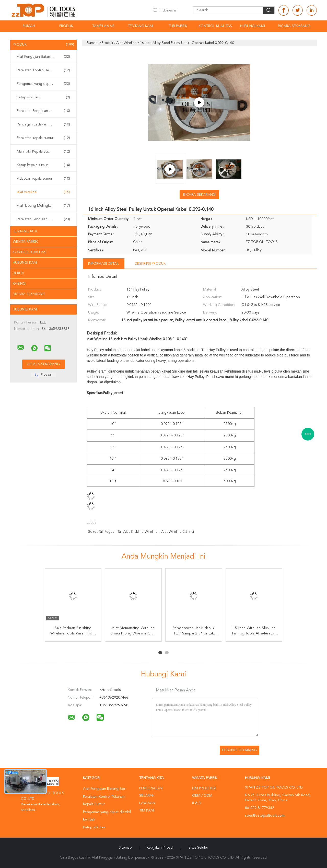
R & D (197, 803)
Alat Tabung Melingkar (43, 206)
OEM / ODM (202, 796)
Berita (19, 273)
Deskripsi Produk (150, 264)
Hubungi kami (253, 26)
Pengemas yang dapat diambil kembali (45, 84)
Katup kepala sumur (43, 165)
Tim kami (147, 811)
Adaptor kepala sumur (43, 179)
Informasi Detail (104, 264)
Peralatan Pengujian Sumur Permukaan (45, 111)
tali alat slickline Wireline (138, 532)
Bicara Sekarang (294, 26)
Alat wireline (43, 192)
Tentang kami (141, 26)
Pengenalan (151, 788)
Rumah (29, 26)
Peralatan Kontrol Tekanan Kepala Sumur (45, 70)
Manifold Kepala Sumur (43, 152)
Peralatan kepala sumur (43, 138)
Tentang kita (25, 231)
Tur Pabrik (178, 26)
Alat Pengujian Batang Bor (43, 57)
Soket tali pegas (101, 532)
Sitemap (125, 848)
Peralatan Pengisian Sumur (43, 219)
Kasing (19, 284)
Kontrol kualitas (215, 26)
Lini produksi (204, 788)
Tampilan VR (103, 26)
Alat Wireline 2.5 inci (178, 532)
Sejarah (147, 796)
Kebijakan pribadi (160, 848)
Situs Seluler (198, 848)
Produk (66, 26)
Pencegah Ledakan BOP (43, 124)
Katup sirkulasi (43, 97)
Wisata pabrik (25, 242)
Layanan (147, 803)
